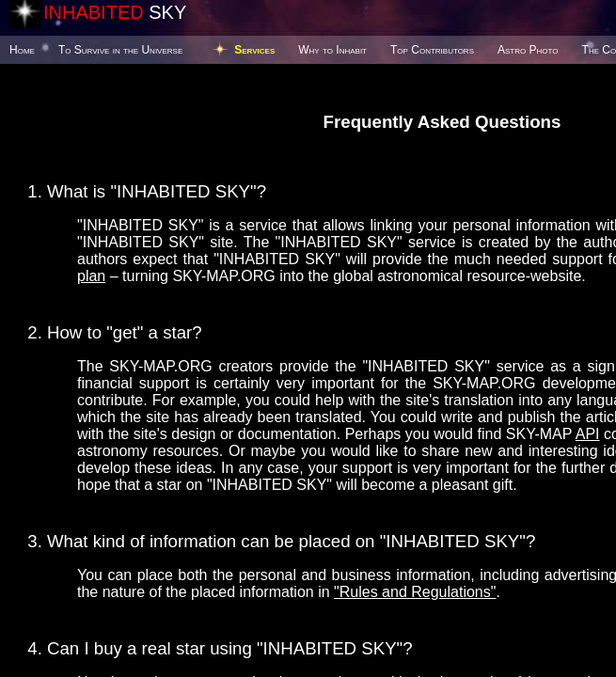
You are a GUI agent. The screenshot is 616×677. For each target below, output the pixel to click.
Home (22, 50)
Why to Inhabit (332, 50)
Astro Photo (528, 50)
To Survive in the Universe (120, 50)
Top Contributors (432, 50)
